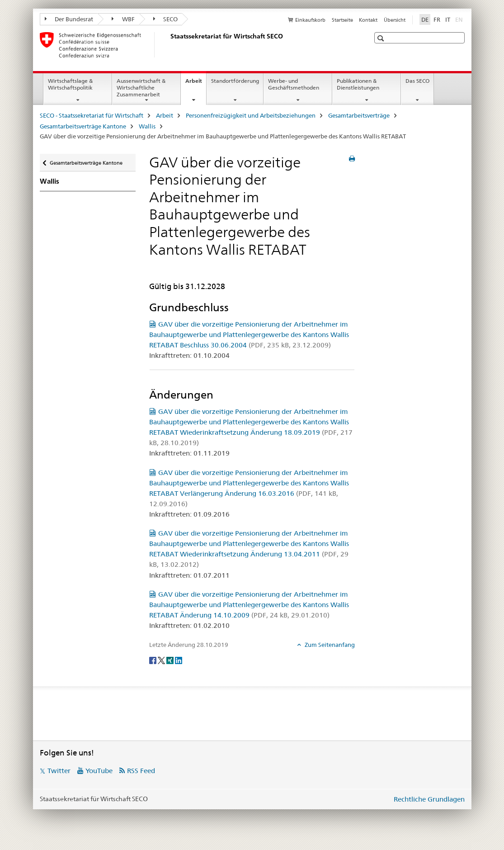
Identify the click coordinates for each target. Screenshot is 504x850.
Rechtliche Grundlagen (429, 799)
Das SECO (417, 81)
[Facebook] (153, 660)
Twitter (59, 771)
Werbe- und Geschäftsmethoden (294, 84)
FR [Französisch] (437, 19)
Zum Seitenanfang (329, 645)
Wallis (147, 126)
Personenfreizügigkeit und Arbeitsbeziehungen (251, 115)
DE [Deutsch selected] (425, 19)
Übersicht (395, 20)
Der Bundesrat (69, 19)
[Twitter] (162, 660)
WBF (123, 19)
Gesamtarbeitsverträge (359, 115)
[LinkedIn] (179, 660)
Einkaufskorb (310, 20)
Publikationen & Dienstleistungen (358, 84)
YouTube (99, 771)
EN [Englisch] (460, 19)
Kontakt (368, 20)
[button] (382, 38)
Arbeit (196, 84)
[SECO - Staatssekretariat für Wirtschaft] (169, 45)
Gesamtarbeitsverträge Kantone (83, 126)
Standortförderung (235, 81)
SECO (166, 19)
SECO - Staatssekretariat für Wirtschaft (92, 115)
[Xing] (171, 660)
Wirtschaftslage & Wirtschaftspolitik (70, 84)
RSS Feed (141, 771)
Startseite (342, 20)
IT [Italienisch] (448, 19)
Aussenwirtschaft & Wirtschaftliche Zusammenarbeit (141, 88)
